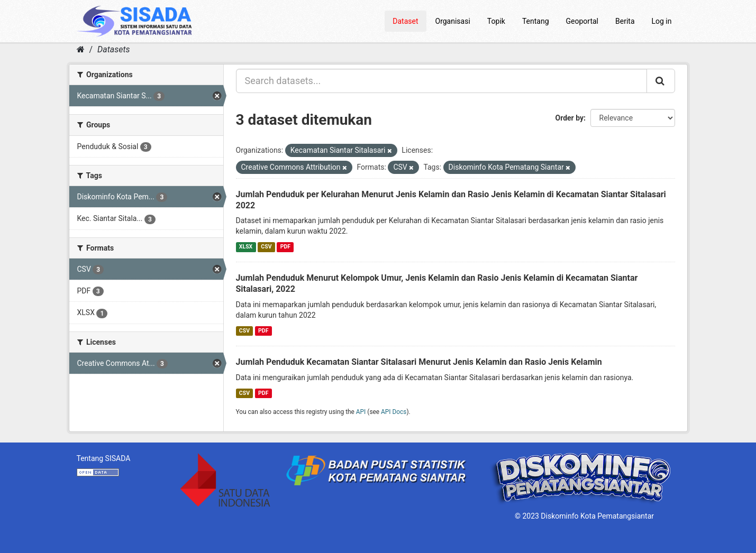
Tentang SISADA (104, 458)
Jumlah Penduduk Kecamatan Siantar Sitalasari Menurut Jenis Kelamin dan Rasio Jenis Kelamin (419, 362)
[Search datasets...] (441, 81)
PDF (285, 247)
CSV (266, 247)
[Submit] (661, 81)
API (361, 412)
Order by (570, 118)
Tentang (536, 21)
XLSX (246, 247)
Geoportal (582, 21)
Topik (496, 21)
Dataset (405, 21)
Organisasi (453, 21)
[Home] (81, 49)
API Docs (394, 412)
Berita (625, 21)
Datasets (113, 49)
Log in (662, 21)
